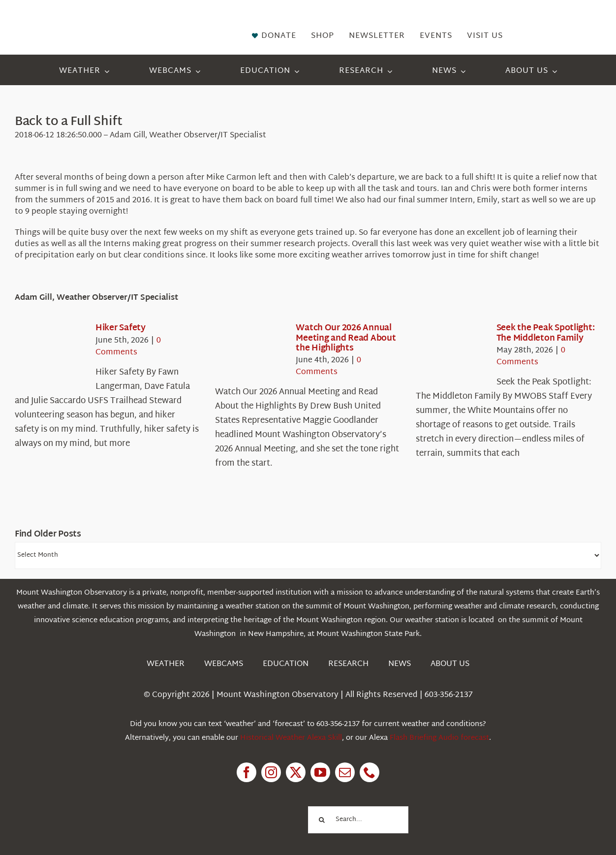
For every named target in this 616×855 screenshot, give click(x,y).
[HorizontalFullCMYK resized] (87, 19)
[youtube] (320, 772)
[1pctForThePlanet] (249, 806)
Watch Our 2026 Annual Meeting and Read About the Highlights (346, 338)
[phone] (370, 772)
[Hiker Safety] (50, 352)
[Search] (322, 820)
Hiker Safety (121, 328)
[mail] (345, 772)
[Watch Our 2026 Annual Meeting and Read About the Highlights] (250, 352)
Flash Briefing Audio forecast (439, 738)
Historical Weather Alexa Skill (291, 738)
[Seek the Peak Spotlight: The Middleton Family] (451, 352)
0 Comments (128, 347)
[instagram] (271, 772)
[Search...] (358, 820)
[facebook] (246, 772)
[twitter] (296, 772)
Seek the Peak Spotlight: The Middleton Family (546, 333)
